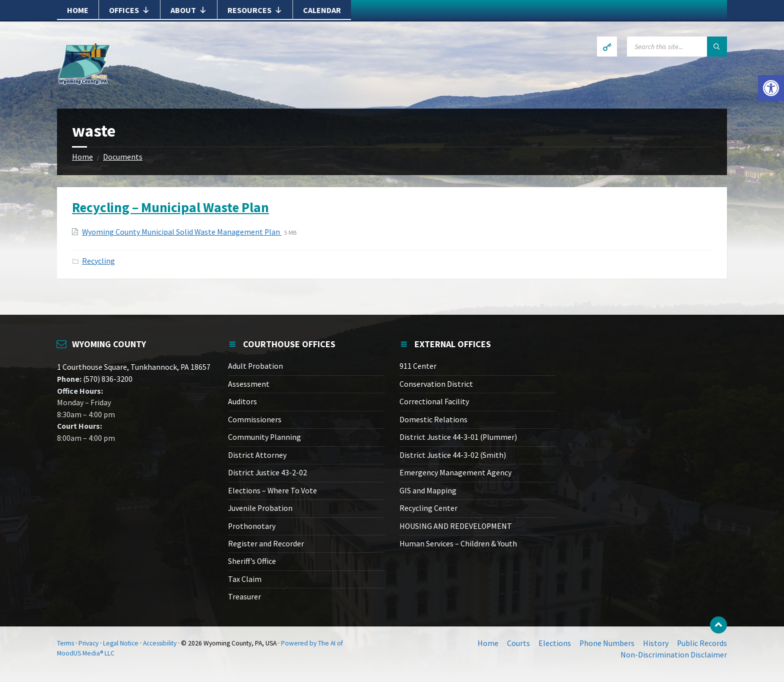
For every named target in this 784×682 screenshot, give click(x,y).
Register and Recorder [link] (266, 544)
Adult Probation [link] (255, 366)
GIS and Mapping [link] (428, 491)
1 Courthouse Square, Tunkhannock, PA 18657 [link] (134, 367)
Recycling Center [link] (428, 508)
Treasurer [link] (244, 597)
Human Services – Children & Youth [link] (458, 544)
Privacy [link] (88, 643)
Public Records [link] (702, 643)
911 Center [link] (418, 366)
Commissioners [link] (255, 420)
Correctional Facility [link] (434, 402)
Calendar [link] (322, 10)
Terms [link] (65, 643)
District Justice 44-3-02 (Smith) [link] (453, 455)
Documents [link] (123, 157)
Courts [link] (518, 643)
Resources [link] (255, 10)
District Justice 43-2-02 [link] (267, 473)
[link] (771, 88)
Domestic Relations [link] (433, 420)
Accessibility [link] (160, 643)
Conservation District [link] (436, 384)
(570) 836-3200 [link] (107, 379)
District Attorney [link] (257, 455)
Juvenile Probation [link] (260, 508)
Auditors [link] (242, 402)
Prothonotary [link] (252, 526)
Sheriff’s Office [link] (252, 561)
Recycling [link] (98, 261)
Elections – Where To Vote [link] (272, 491)
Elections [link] (555, 643)
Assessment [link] (249, 384)
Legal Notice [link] (121, 643)
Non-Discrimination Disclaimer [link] (674, 655)
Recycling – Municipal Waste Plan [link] (170, 207)
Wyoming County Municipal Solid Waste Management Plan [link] (182, 232)
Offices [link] (129, 10)
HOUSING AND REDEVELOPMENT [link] (456, 526)
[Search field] (677, 47)
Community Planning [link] (264, 437)
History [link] (656, 643)
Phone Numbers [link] (607, 643)
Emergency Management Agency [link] (455, 473)
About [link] (189, 10)
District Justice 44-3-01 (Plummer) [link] (458, 437)
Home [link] (78, 10)
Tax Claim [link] (245, 579)
